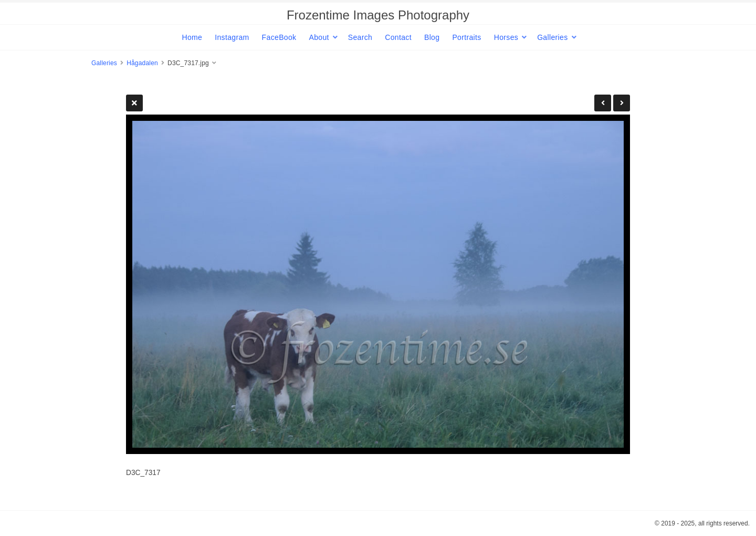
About (319, 37)
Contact (398, 37)
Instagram (232, 37)
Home (192, 37)
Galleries (552, 37)
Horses (506, 37)
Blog (432, 37)
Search (360, 37)
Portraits (466, 37)
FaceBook (279, 37)
